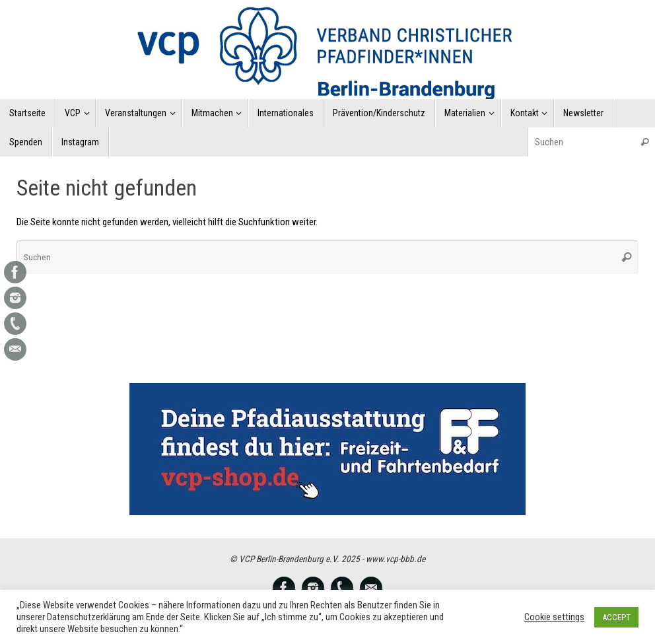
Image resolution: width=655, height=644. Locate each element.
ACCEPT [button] (616, 617)
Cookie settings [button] (554, 617)
